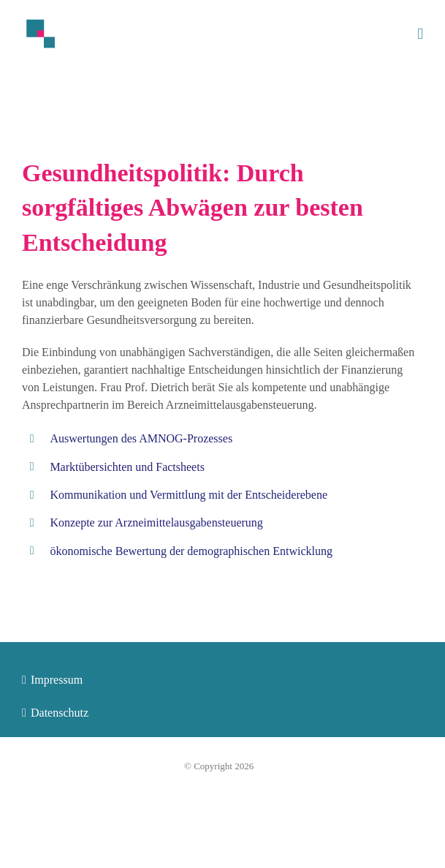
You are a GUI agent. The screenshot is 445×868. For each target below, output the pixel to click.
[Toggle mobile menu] (420, 34)
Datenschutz (60, 713)
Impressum (57, 680)
